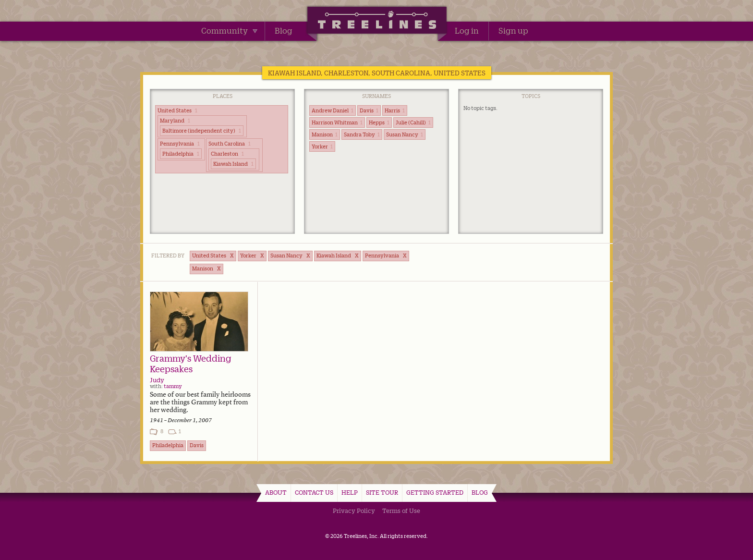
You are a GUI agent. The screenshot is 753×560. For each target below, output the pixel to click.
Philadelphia (181, 154)
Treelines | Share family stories (377, 22)
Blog (284, 31)
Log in (467, 31)
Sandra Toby (362, 134)
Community (229, 31)
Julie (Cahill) (413, 122)
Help (350, 492)
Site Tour (382, 492)
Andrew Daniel (333, 110)
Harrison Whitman (337, 122)
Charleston (227, 154)
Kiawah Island (233, 164)
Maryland (175, 121)
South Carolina (230, 144)
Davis (369, 110)
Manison (325, 134)
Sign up (513, 31)
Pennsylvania (180, 144)
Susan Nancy (405, 134)
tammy (173, 386)
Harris (395, 110)
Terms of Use (401, 511)
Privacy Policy (354, 511)
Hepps (379, 122)
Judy (157, 380)
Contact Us (314, 492)
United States (177, 110)
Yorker (322, 146)
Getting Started (435, 492)
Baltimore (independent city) (202, 131)
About (276, 492)
